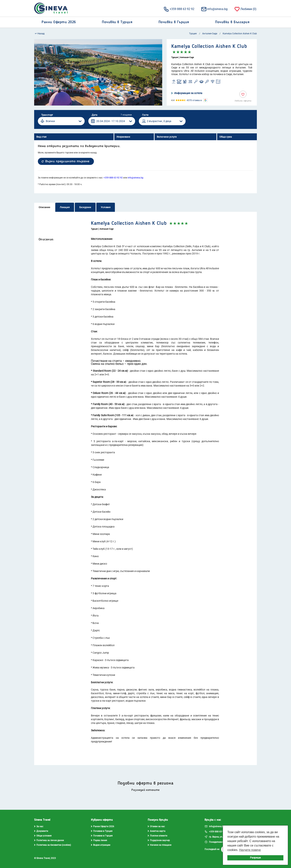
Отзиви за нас (156, 826)
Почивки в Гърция (102, 836)
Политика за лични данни (49, 840)
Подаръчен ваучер (159, 840)
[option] (98, 72)
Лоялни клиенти (157, 836)
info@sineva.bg (214, 9)
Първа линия (99, 840)
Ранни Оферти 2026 (103, 826)
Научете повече (250, 850)
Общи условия (43, 836)
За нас (39, 826)
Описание (44, 207)
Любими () (245, 9)
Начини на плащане (160, 845)
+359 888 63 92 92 (179, 9)
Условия (106, 207)
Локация (65, 207)
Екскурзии (85, 207)
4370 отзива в (194, 100)
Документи (41, 831)
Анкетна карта (157, 831)
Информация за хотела (187, 93)
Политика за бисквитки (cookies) (53, 845)
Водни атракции (101, 845)
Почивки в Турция (102, 831)
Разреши (255, 858)
